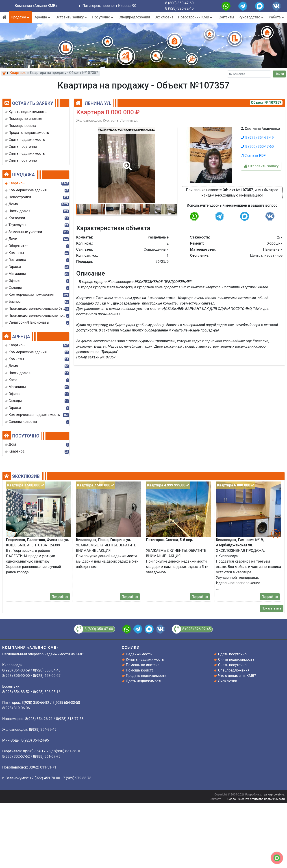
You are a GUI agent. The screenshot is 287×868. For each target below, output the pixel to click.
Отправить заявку (261, 166)
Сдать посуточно (232, 654)
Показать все (272, 608)
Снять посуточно (232, 665)
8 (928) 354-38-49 (257, 138)
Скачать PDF (253, 156)
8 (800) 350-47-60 (179, 3)
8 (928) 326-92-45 (179, 8)
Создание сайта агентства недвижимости (256, 799)
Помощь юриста (140, 670)
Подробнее (60, 597)
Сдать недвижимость (144, 681)
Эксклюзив (164, 17)
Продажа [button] (20, 17)
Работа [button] (277, 17)
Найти (279, 74)
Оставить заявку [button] (72, 17)
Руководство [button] (251, 17)
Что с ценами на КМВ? (237, 676)
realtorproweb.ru (273, 794)
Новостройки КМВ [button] (196, 17)
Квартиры (18, 73)
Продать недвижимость (146, 676)
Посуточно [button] (103, 17)
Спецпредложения (134, 17)
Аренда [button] (43, 17)
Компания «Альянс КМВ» (36, 6)
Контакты (226, 17)
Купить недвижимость (145, 659)
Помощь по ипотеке (143, 665)
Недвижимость (139, 654)
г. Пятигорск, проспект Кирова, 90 (108, 6)
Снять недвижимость (236, 659)
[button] (126, 163)
